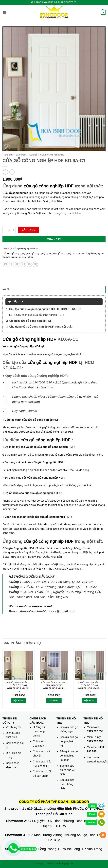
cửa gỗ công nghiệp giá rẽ (40, 254)
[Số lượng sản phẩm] (9, 230)
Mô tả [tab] (6, 289)
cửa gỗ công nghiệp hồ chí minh (68, 254)
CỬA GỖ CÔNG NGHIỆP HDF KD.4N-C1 (54, 688)
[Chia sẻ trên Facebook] (11, 264)
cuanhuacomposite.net (35, 606)
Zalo (93, 806)
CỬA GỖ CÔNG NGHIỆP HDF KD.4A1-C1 (89, 688)
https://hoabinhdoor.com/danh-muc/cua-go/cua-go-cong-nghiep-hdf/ (42, 354)
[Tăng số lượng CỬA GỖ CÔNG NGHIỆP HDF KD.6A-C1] (14, 230)
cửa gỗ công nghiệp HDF (49, 186)
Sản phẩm (21, 155)
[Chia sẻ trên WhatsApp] (6, 264)
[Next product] (5, 172)
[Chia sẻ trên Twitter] (17, 264)
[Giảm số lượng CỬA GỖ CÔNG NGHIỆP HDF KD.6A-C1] (4, 230)
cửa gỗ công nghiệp (17, 254)
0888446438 (27, 849)
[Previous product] (12, 172)
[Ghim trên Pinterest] (29, 264)
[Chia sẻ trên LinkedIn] (35, 264)
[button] (4, 12)
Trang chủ (8, 155)
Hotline (91, 822)
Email (92, 814)
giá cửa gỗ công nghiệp (22, 257)
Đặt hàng (29, 230)
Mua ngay (54, 239)
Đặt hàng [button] (18, 701)
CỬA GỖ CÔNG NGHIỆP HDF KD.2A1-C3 (19, 688)
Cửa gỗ (33, 155)
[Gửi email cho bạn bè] (23, 264)
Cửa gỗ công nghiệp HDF (53, 155)
